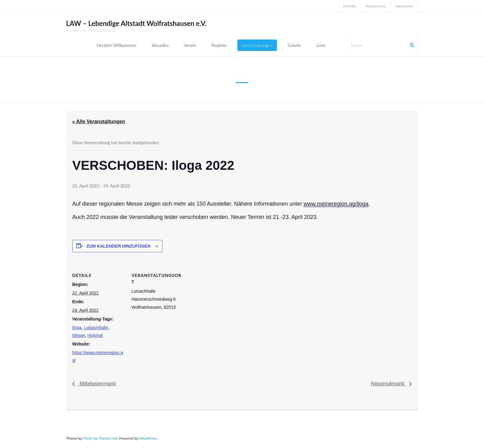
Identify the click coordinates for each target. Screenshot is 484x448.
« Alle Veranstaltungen (99, 121)
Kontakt (349, 6)
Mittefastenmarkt (97, 384)
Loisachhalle (96, 328)
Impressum (404, 6)
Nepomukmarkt (388, 384)
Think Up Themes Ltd (100, 438)
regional (95, 335)
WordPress (148, 438)
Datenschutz (376, 6)
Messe (79, 335)
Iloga (77, 328)
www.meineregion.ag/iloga (336, 204)
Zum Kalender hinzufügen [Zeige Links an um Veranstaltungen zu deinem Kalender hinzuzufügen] (119, 246)
